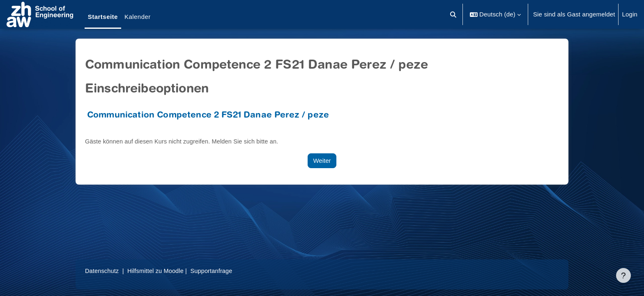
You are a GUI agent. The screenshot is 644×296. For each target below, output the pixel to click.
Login (630, 14)
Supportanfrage (216, 271)
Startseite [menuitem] (103, 17)
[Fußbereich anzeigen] (623, 275)
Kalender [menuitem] (138, 17)
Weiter (322, 161)
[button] (454, 14)
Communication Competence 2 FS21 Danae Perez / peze (208, 116)
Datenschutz (102, 271)
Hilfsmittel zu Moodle (158, 271)
